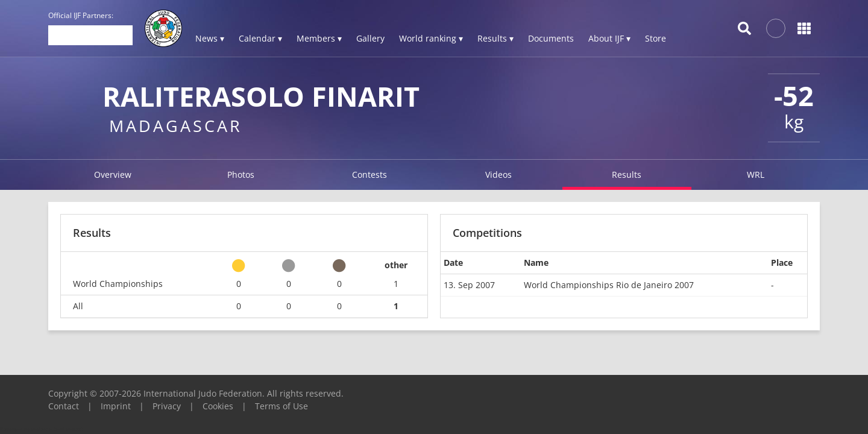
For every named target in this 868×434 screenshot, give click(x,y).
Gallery (370, 38)
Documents (551, 38)
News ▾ (210, 38)
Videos (498, 175)
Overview (113, 175)
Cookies (218, 406)
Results (627, 175)
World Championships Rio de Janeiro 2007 (609, 285)
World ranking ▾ (431, 38)
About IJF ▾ (609, 38)
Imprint (116, 406)
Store (656, 38)
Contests (370, 175)
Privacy (167, 406)
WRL (756, 175)
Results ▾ (495, 38)
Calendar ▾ (260, 38)
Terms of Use (281, 406)
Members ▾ (319, 38)
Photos (241, 175)
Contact (64, 406)
